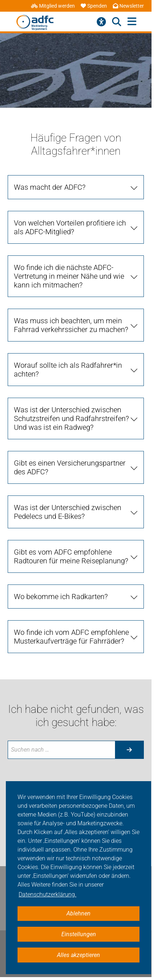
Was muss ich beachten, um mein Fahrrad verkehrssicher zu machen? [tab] (71, 325)
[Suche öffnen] (117, 22)
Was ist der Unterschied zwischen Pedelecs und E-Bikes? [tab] (68, 512)
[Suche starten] (129, 750)
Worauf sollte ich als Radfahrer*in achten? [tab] (68, 370)
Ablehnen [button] (78, 913)
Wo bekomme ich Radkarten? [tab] (61, 597)
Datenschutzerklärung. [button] (47, 894)
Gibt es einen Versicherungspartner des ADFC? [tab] (70, 467)
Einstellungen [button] (79, 934)
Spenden (94, 6)
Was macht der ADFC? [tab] (50, 187)
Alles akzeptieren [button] (78, 955)
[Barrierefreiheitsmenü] (101, 22)
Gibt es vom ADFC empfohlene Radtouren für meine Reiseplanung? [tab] (71, 556)
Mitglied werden (53, 6)
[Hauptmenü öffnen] (132, 22)
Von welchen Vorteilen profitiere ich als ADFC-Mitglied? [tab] (70, 227)
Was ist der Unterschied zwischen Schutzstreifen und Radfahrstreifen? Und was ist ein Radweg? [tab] (71, 418)
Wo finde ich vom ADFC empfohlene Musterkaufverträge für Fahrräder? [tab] (71, 637)
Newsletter (128, 6)
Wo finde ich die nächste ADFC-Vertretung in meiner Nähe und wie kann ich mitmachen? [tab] (69, 276)
